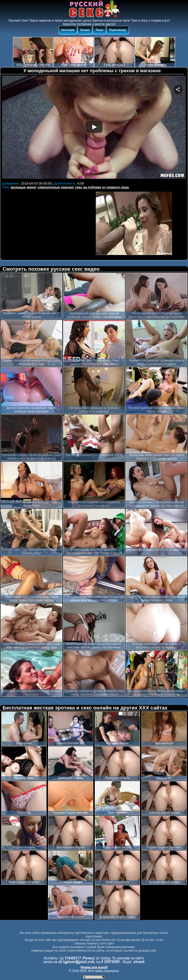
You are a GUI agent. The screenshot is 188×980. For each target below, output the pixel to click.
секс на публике (88, 187)
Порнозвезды (118, 30)
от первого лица (115, 187)
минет (32, 187)
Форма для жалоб (94, 967)
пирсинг (67, 187)
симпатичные (49, 187)
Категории (68, 30)
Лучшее (85, 30)
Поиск (99, 30)
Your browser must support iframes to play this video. (94, 128)
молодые (18, 187)
